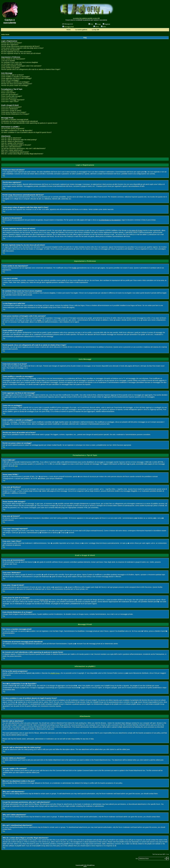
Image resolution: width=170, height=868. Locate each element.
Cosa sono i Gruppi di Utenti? (11, 110)
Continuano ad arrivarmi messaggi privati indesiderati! (20, 121)
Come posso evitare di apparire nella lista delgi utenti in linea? (22, 48)
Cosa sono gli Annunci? (9, 98)
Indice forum (5, 35)
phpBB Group (55, 673)
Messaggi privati (68, 27)
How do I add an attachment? (11, 138)
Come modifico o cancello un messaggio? (15, 77)
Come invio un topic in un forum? (12, 75)
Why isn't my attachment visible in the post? (16, 145)
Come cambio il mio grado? (11, 68)
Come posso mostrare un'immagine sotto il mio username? (21, 66)
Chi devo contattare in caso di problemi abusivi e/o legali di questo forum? (26, 132)
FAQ (91, 24)
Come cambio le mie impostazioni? (13, 59)
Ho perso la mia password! (10, 50)
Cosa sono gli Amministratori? (11, 107)
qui (16, 466)
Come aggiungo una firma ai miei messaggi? (16, 78)
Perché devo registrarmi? (10, 45)
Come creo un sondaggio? (10, 80)
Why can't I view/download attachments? (15, 152)
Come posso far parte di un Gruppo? (14, 112)
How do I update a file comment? (12, 143)
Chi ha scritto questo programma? (13, 129)
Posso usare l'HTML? (9, 93)
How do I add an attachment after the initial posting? (19, 140)
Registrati (106, 24)
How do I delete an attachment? (12, 141)
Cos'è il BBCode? (7, 91)
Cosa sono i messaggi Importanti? (13, 100)
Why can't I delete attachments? (12, 150)
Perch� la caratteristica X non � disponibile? (17, 131)
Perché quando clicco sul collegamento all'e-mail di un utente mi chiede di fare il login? (31, 69)
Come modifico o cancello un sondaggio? (15, 82)
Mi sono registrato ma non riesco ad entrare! (16, 52)
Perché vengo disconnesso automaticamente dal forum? (20, 46)
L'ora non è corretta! (8, 61)
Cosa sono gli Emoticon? (10, 94)
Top (4, 176)
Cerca (96, 27)
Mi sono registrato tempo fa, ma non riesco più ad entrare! (21, 53)
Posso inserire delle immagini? (12, 96)
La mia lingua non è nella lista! (12, 64)
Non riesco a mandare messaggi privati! (15, 120)
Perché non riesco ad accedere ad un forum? (17, 84)
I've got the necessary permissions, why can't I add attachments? (23, 148)
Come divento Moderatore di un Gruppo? (15, 114)
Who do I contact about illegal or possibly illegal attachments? (22, 154)
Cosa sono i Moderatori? (10, 109)
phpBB (82, 865)
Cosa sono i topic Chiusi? (10, 101)
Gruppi (98, 24)
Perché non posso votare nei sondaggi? (15, 85)
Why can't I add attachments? (11, 147)
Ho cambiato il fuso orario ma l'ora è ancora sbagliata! (20, 62)
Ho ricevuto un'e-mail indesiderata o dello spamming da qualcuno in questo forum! (29, 123)
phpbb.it (85, 867)
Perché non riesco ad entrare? (12, 43)
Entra (103, 27)
